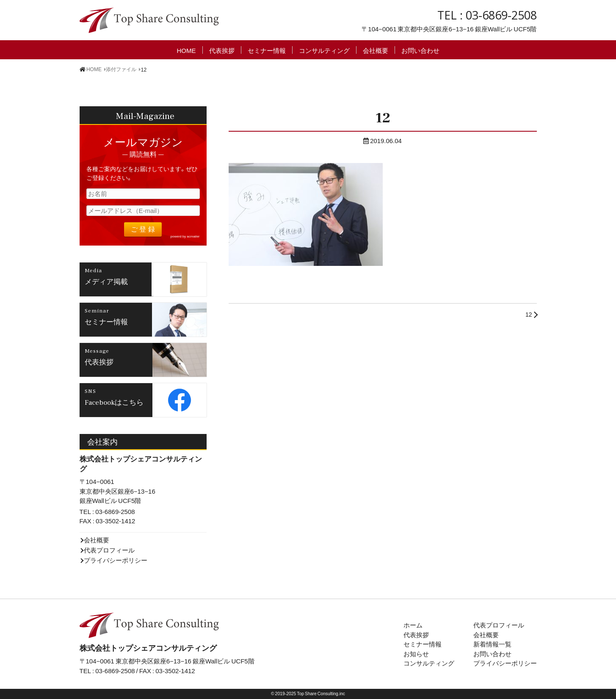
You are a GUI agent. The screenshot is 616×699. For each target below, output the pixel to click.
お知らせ (416, 654)
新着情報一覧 (492, 644)
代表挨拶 (222, 50)
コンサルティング (324, 50)
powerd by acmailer (185, 236)
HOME (186, 50)
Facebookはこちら (114, 402)
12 (529, 314)
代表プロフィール (109, 550)
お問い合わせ (420, 50)
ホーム (413, 625)
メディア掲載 (106, 281)
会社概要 (376, 50)
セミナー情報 (267, 50)
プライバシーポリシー (116, 560)
